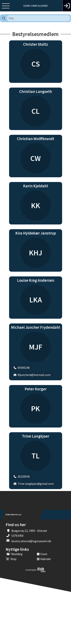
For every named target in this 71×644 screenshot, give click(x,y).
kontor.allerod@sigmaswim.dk (31, 541)
